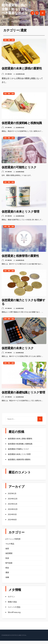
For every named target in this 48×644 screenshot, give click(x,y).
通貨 (9, 40)
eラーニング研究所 (13, 542)
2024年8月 (12, 523)
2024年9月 (12, 518)
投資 (7, 561)
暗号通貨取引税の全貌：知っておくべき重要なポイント (15, 11)
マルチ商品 (10, 547)
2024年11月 (13, 507)
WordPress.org (14, 616)
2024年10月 (13, 512)
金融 (13, 40)
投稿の (12, 605)
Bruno (10, 74)
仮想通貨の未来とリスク (19, 348)
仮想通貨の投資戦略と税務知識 (23, 123)
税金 (7, 571)
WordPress (14, 638)
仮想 (5, 40)
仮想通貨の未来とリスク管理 (22, 211)
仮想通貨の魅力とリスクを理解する (23, 302)
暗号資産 (9, 566)
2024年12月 (13, 502)
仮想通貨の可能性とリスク (20, 167)
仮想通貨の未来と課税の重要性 (23, 68)
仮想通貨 (9, 557)
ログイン (11, 600)
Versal (24, 638)
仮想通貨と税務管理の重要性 (22, 256)
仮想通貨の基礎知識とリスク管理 (23, 394)
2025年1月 (12, 497)
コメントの (14, 610)
